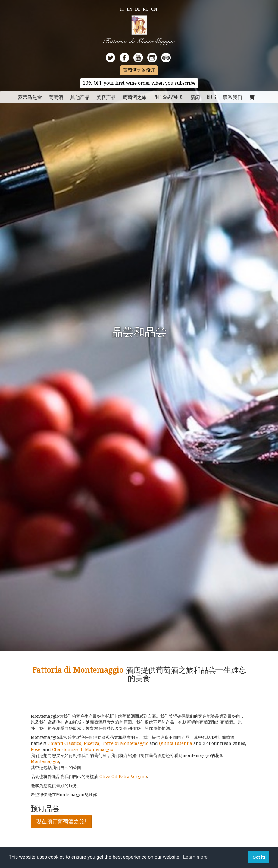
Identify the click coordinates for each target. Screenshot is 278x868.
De (138, 9)
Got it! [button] (259, 857)
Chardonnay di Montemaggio (83, 749)
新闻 (195, 97)
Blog (211, 97)
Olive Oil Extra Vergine (123, 777)
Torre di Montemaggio (125, 743)
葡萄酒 (56, 97)
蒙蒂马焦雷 (30, 97)
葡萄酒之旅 (135, 97)
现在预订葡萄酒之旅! (61, 821)
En (130, 9)
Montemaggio (45, 761)
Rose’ (36, 749)
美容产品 (106, 97)
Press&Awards (169, 97)
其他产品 (80, 97)
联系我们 (233, 97)
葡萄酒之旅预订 (139, 70)
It (122, 9)
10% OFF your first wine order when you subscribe (139, 83)
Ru (146, 9)
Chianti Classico (64, 743)
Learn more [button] (195, 857)
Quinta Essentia (176, 743)
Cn (154, 9)
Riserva (92, 743)
